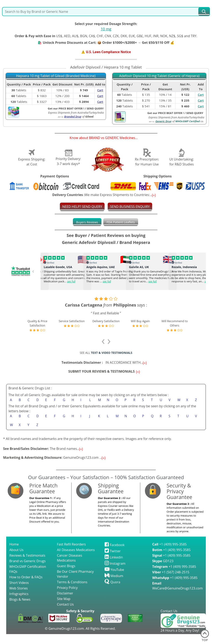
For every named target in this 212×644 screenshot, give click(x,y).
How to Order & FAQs (26, 587)
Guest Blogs (66, 576)
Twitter (113, 561)
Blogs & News (20, 609)
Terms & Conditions (72, 592)
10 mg (106, 29)
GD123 (163, 571)
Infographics (19, 604)
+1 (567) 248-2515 (171, 582)
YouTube (114, 580)
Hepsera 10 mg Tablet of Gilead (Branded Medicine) (56, 76)
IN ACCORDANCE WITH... (104, 359)
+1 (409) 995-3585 (169, 554)
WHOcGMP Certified (188, 121)
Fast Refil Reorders (71, 554)
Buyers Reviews (86, 222)
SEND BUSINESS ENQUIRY (130, 207)
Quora (112, 592)
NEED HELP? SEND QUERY (82, 207)
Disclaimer (65, 603)
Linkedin (114, 567)
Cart (201, 95)
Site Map (64, 609)
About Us (16, 560)
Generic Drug (163, 121)
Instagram (115, 573)
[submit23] (204, 12)
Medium (114, 586)
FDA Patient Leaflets (122, 222)
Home (14, 554)
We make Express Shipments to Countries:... (105, 195)
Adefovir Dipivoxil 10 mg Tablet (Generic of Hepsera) (159, 76)
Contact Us (65, 614)
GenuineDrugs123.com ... (55, 467)
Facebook (114, 555)
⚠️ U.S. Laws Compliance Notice (106, 52)
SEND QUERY (195, 113)
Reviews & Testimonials (27, 565)
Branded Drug (73, 117)
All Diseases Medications (76, 560)
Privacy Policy (67, 598)
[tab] (86, 222)
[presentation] (36, 273)
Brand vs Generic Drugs (27, 571)
